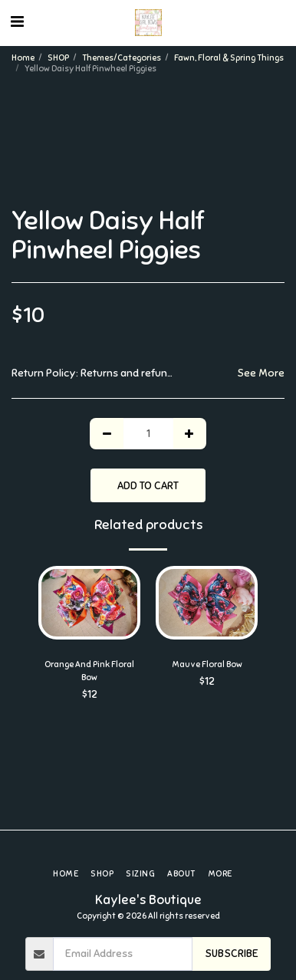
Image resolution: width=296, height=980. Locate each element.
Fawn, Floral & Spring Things (229, 58)
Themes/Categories (122, 58)
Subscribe (232, 954)
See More (261, 373)
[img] (89, 603)
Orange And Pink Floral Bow (89, 671)
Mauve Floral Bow (207, 664)
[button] (17, 22)
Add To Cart (148, 486)
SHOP (58, 58)
